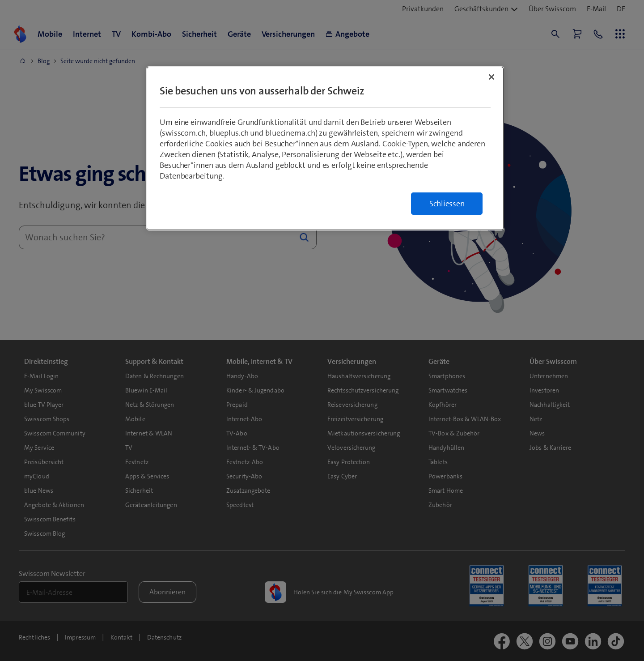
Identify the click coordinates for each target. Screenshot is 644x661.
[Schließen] (491, 77)
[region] (325, 148)
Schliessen (447, 204)
